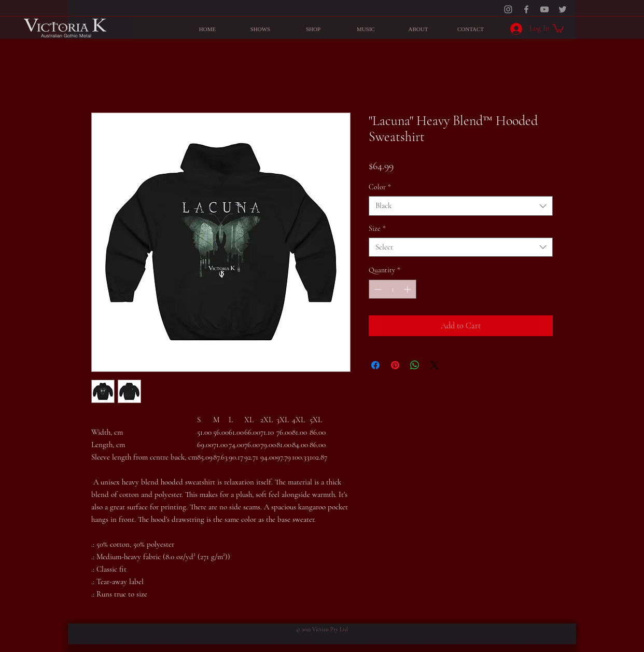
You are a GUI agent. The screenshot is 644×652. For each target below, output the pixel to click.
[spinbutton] (393, 289)
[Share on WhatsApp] (415, 365)
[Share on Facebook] (375, 365)
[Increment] (408, 289)
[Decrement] (377, 289)
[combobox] (461, 206)
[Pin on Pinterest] (395, 365)
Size (377, 228)
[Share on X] (435, 365)
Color (380, 187)
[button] (558, 28)
